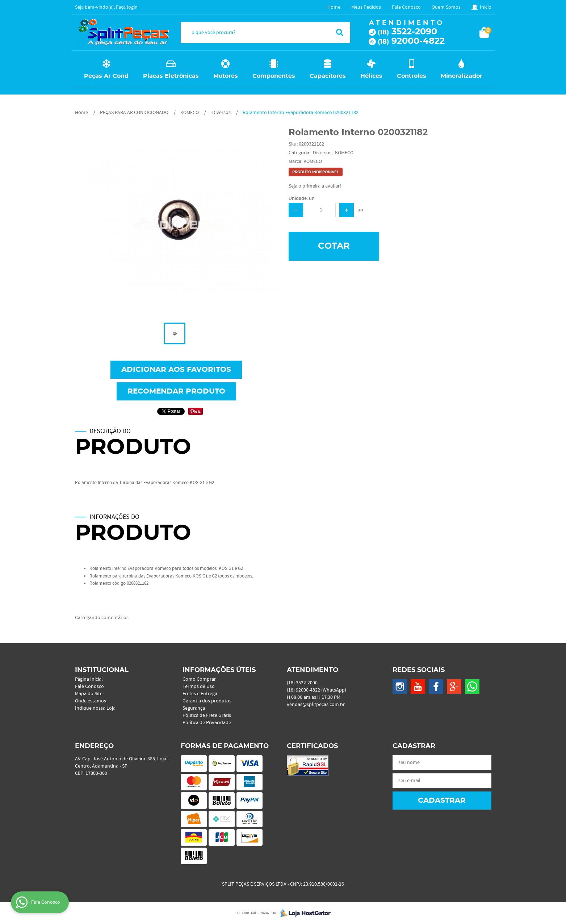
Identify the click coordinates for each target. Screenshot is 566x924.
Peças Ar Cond (106, 76)
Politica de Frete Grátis (207, 715)
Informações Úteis (219, 670)
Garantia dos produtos (207, 701)
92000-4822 (411, 41)
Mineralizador (462, 76)
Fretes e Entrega (200, 694)
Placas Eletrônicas (171, 76)
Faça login (127, 7)
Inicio (486, 7)
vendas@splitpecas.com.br (316, 705)
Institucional (102, 670)
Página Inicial (89, 679)
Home (334, 7)
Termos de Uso (199, 686)
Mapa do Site (89, 694)
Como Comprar (199, 679)
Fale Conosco (406, 7)
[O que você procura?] (340, 33)
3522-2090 (407, 32)
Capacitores (328, 76)
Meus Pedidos (366, 7)
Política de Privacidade (207, 723)
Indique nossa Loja (95, 708)
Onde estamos (91, 701)
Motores (226, 76)
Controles (412, 76)
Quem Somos (446, 7)
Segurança (194, 708)
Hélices (371, 76)
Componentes (274, 76)
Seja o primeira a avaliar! (315, 186)
